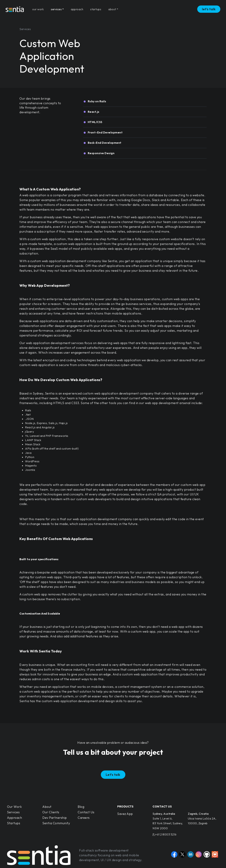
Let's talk (113, 775)
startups (96, 8)
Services (13, 812)
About (47, 807)
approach (77, 8)
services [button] (56, 8)
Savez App (125, 814)
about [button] (112, 8)
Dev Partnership (55, 818)
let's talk (209, 8)
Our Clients (51, 812)
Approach (14, 818)
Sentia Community (56, 823)
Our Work (14, 807)
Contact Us (86, 812)
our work (38, 8)
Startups (14, 823)
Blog (81, 807)
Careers (84, 818)
